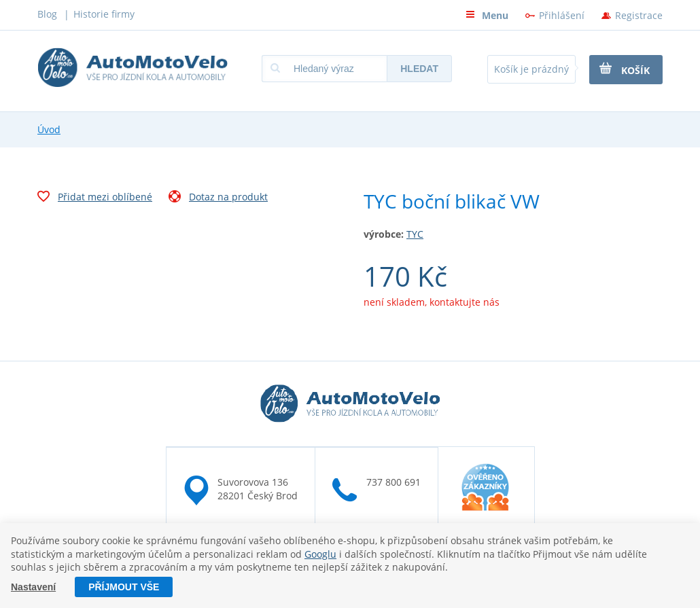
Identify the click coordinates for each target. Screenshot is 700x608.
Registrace (639, 15)
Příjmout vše (124, 587)
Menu (487, 15)
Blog (47, 14)
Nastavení (33, 587)
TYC (415, 234)
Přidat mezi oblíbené (95, 198)
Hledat (419, 69)
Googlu (320, 554)
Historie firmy (104, 14)
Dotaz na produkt (218, 198)
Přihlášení (562, 15)
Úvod (49, 129)
